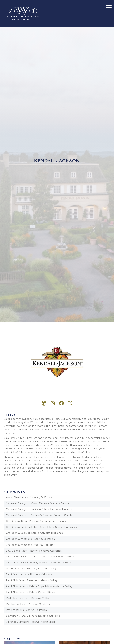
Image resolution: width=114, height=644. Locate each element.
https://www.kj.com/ (44, 403)
